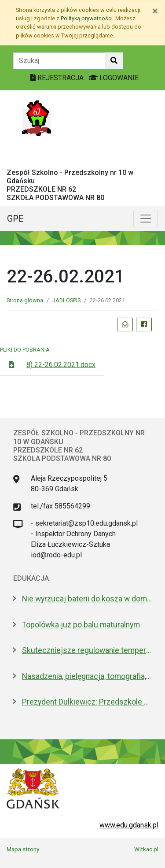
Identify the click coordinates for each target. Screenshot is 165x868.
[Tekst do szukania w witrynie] (59, 61)
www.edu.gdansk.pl (129, 825)
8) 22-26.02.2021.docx (61, 365)
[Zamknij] (155, 11)
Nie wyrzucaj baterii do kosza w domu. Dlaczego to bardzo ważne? (87, 599)
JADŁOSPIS (66, 300)
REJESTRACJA (58, 78)
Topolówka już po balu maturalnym (81, 625)
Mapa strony (23, 849)
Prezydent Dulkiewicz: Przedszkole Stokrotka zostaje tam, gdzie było (87, 702)
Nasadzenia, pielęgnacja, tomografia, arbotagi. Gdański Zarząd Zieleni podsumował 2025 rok (87, 676)
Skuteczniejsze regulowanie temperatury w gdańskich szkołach (87, 650)
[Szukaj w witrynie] (114, 61)
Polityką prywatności (87, 18)
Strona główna (25, 300)
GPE (15, 219)
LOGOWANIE (114, 78)
